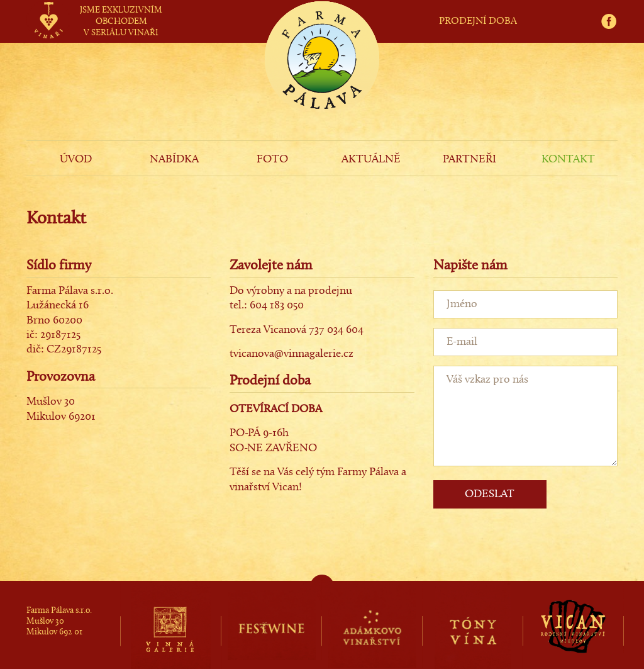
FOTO (272, 160)
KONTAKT (568, 160)
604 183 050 (277, 306)
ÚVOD (76, 160)
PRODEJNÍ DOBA (478, 21)
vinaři (48, 8)
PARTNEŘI (469, 160)
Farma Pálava (322, 79)
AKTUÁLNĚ (371, 160)
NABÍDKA (174, 160)
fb (613, 7)
